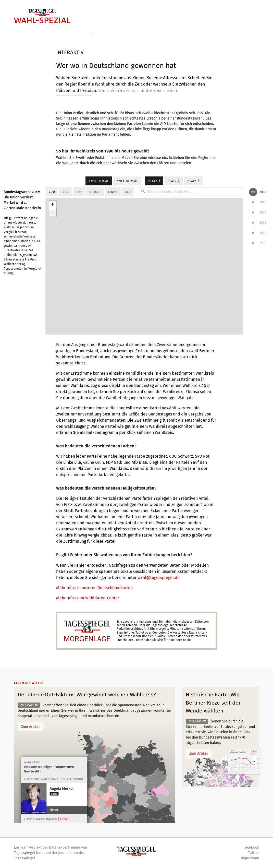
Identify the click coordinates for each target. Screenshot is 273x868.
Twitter (253, 853)
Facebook (251, 847)
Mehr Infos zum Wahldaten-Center (88, 598)
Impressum (250, 858)
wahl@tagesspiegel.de (159, 578)
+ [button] (52, 205)
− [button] (52, 213)
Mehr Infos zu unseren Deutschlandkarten (94, 588)
